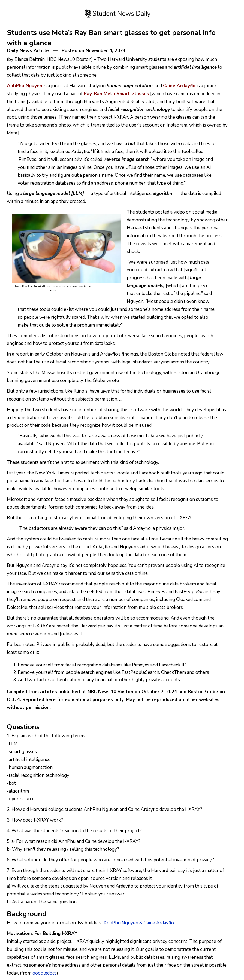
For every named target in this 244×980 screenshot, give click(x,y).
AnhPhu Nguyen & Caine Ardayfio (139, 923)
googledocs (45, 973)
